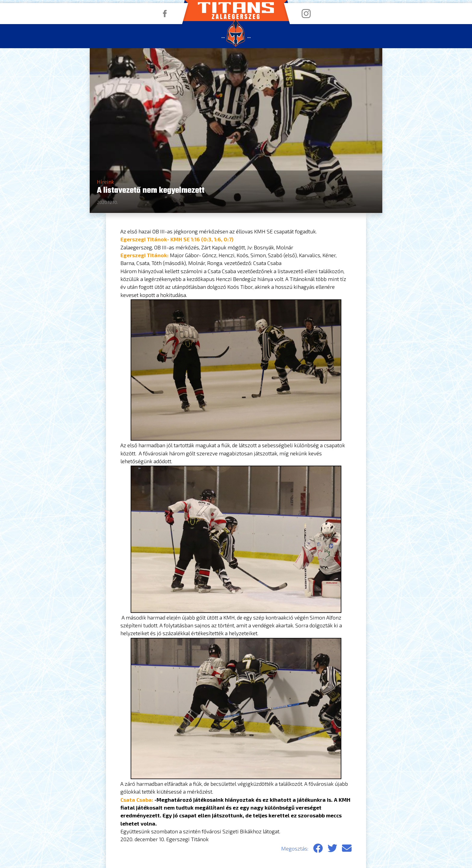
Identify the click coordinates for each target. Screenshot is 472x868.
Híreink (106, 182)
